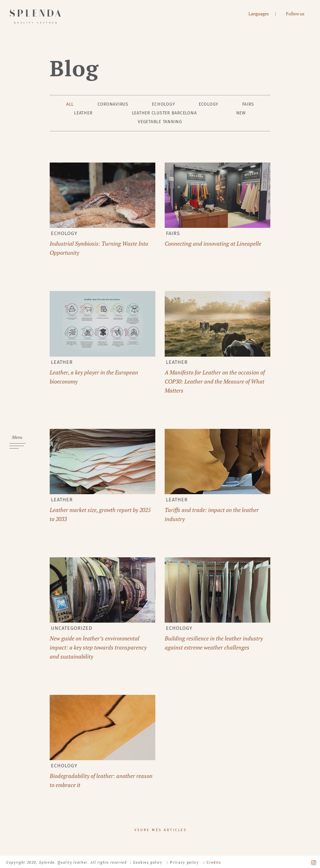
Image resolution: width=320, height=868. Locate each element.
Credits (214, 862)
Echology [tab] (163, 104)
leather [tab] (83, 113)
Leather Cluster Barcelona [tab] (164, 113)
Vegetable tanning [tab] (160, 122)
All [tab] (70, 104)
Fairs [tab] (248, 104)
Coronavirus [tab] (113, 104)
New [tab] (241, 113)
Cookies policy (148, 862)
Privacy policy (184, 862)
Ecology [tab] (209, 104)
